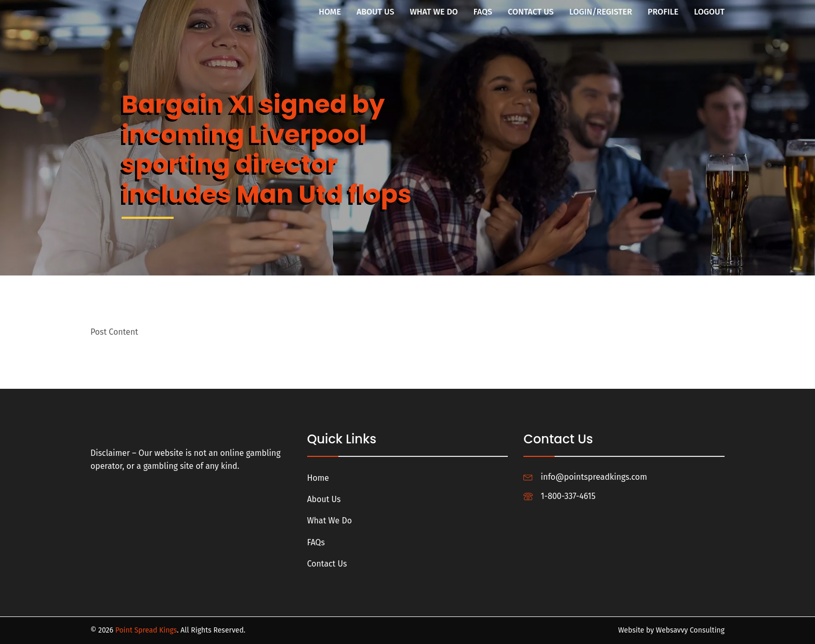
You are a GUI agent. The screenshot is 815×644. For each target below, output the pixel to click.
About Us (376, 12)
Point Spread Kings (146, 630)
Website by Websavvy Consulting (671, 630)
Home (330, 12)
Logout (709, 12)
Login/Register (601, 12)
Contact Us (531, 12)
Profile (663, 12)
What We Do (433, 12)
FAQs (483, 12)
